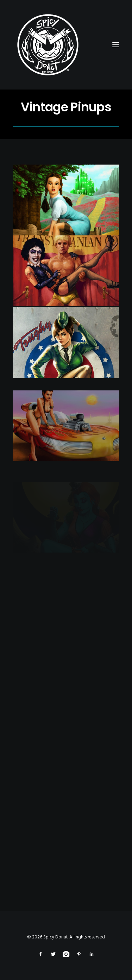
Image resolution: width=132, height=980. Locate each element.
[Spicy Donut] (66, 45)
